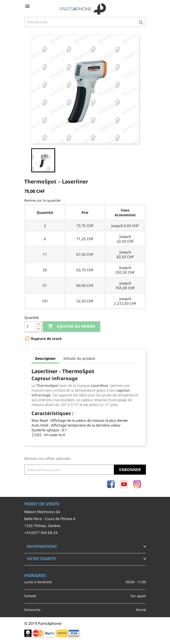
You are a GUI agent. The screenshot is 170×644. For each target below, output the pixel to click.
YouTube (124, 484)
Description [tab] (45, 358)
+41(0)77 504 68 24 (41, 533)
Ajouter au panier (71, 327)
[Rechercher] (85, 22)
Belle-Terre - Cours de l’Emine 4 (50, 519)
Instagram (137, 484)
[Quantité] (30, 327)
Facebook (111, 484)
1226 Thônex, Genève (42, 526)
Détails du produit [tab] (79, 358)
